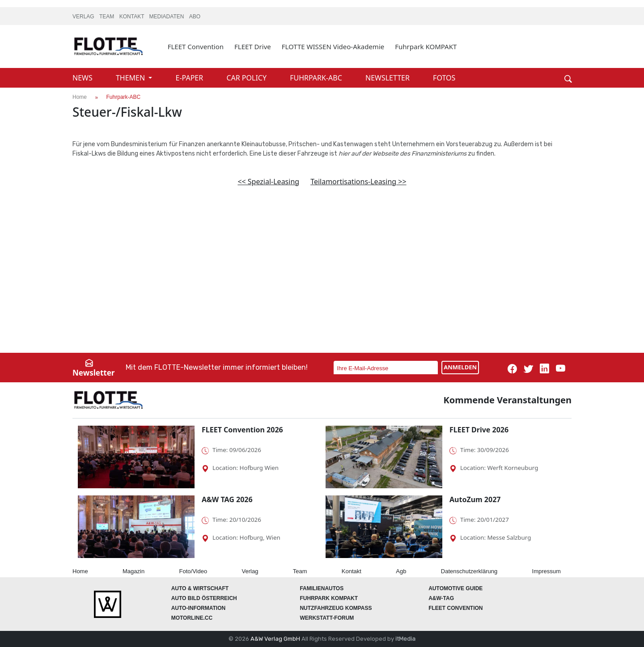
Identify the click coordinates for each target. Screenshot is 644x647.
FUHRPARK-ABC (317, 78)
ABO (195, 17)
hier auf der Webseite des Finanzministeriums (402, 154)
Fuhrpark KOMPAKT (426, 47)
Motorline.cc (192, 618)
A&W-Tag (441, 598)
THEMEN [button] (131, 78)
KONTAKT (133, 17)
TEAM (108, 17)
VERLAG (84, 17)
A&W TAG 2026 (227, 499)
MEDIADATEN (167, 17)
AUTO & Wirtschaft (200, 588)
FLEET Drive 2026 (479, 430)
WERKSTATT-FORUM (327, 618)
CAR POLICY (247, 78)
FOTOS (444, 78)
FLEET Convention (196, 47)
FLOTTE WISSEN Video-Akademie (333, 47)
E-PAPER (191, 78)
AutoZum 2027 (475, 499)
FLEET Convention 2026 (242, 430)
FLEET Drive (253, 47)
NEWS (83, 78)
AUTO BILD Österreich (204, 598)
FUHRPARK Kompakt (329, 598)
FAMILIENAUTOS (322, 588)
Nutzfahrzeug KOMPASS (336, 608)
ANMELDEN (460, 367)
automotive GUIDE (455, 588)
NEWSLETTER (388, 78)
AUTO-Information (199, 608)
